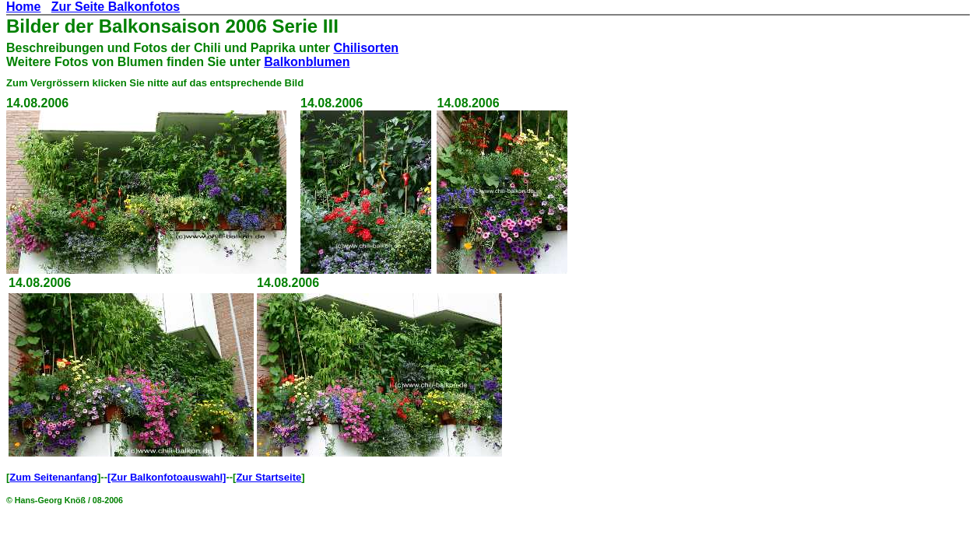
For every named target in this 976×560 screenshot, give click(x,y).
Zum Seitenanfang (53, 477)
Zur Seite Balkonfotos (116, 7)
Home (23, 7)
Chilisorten (366, 48)
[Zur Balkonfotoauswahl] (167, 477)
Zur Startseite (269, 477)
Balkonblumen (307, 62)
